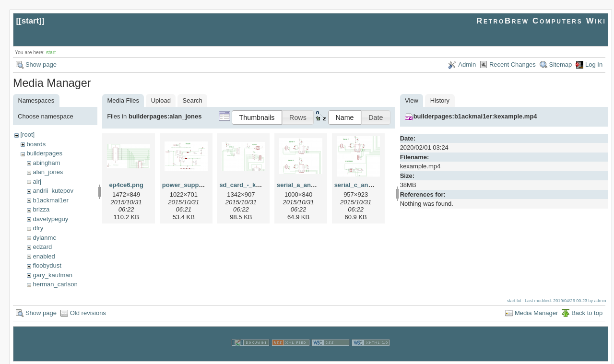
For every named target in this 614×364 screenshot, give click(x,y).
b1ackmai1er (50, 200)
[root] (27, 135)
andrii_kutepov (53, 191)
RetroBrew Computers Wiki (541, 21)
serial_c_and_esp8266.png (374, 185)
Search (193, 100)
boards (36, 144)
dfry (38, 228)
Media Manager (536, 312)
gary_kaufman (52, 275)
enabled (44, 256)
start (30, 21)
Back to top (587, 312)
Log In (594, 65)
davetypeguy (50, 219)
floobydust (47, 265)
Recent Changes (513, 65)
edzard (42, 247)
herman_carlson (55, 284)
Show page (41, 65)
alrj (37, 182)
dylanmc (44, 238)
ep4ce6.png (126, 185)
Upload (161, 100)
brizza (41, 209)
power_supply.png (189, 185)
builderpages (44, 153)
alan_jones (48, 172)
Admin (467, 65)
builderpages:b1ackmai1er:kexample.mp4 (475, 116)
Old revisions (88, 312)
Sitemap (561, 65)
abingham (46, 163)
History (440, 100)
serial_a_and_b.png (306, 185)
